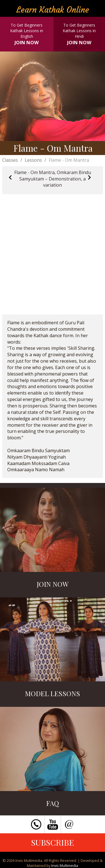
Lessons (33, 160)
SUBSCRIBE (53, 842)
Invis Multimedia (65, 865)
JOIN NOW (27, 42)
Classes (10, 160)
